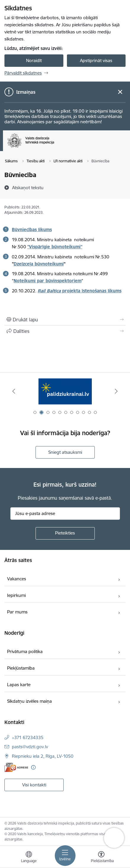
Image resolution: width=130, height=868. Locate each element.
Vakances (17, 579)
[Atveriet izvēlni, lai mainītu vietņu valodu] (29, 858)
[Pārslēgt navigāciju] (65, 856)
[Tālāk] (116, 391)
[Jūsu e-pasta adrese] (65, 514)
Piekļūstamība (21, 668)
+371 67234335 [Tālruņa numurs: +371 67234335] (28, 737)
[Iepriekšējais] (14, 391)
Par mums (17, 612)
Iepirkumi (16, 595)
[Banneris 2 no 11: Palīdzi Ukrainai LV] (65, 391)
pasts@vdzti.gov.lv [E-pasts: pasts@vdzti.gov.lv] (30, 747)
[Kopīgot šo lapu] (65, 331)
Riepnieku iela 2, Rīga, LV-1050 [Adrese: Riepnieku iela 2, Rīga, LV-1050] (43, 756)
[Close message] (120, 92)
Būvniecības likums (32, 230)
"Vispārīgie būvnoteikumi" (55, 247)
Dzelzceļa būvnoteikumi (39, 264)
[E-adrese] (16, 767)
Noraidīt (34, 60)
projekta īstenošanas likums (80, 291)
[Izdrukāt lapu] (65, 320)
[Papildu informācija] (33, 767)
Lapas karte (19, 685)
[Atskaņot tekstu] (28, 187)
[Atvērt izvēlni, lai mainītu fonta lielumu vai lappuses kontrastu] (101, 858)
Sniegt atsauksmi (65, 452)
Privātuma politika (25, 651)
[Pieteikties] (65, 533)
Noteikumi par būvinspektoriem (48, 281)
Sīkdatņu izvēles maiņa (29, 701)
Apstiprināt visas (96, 60)
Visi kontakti (34, 785)
